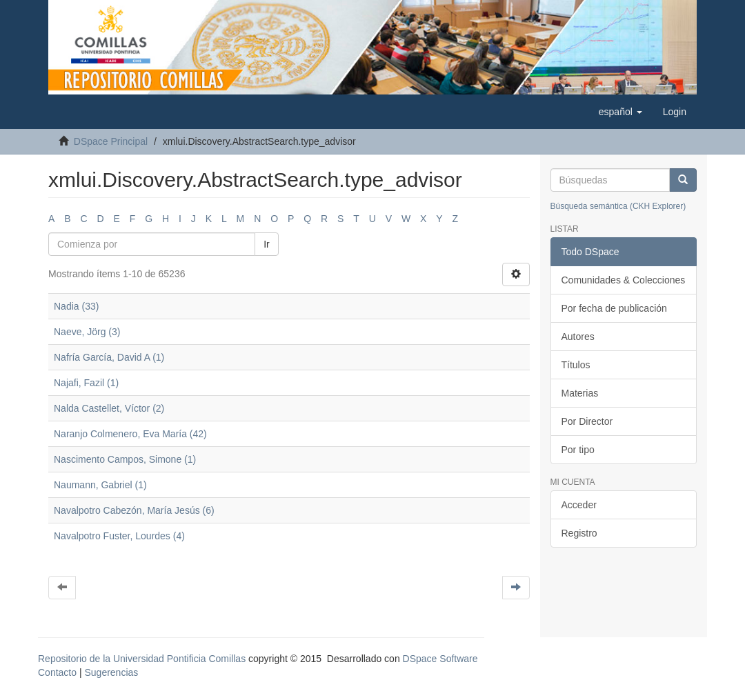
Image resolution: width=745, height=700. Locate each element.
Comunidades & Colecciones (624, 280)
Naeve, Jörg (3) (87, 332)
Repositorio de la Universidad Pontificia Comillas (142, 659)
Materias (580, 393)
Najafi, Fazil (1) (86, 383)
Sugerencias (111, 672)
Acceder (579, 505)
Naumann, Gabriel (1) (100, 485)
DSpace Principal (111, 141)
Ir (267, 244)
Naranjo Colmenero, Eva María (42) (130, 434)
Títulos (576, 365)
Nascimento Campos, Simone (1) (125, 459)
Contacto (57, 672)
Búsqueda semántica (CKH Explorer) (618, 206)
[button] (620, 112)
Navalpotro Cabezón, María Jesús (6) (134, 510)
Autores (578, 337)
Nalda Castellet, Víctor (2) (109, 408)
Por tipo (578, 450)
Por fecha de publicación (614, 308)
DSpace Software (440, 659)
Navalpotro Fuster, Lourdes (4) (119, 536)
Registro (579, 533)
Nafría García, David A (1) (109, 357)
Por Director (587, 421)
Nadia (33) (76, 306)
